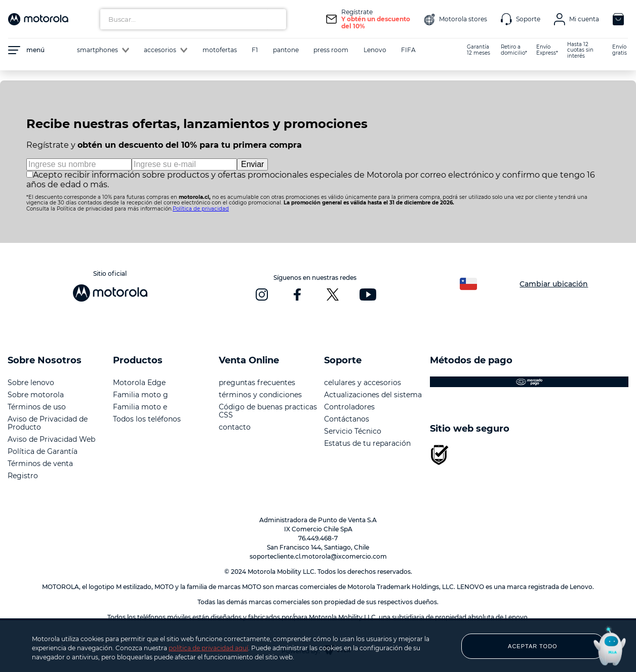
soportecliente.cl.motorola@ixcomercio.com (318, 556)
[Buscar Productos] (276, 19)
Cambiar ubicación (554, 284)
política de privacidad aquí (208, 648)
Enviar (252, 164)
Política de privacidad (201, 209)
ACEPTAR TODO (533, 646)
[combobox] (193, 19)
